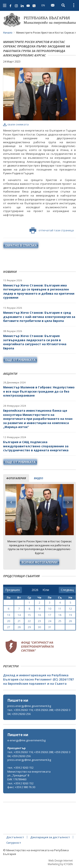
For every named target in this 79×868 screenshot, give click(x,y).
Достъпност (15, 837)
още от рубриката (20, 360)
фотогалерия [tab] (16, 478)
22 (29, 621)
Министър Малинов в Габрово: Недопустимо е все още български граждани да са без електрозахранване (39, 391)
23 (39, 621)
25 (60, 621)
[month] (46, 590)
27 (9, 627)
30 (39, 627)
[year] (35, 590)
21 (19, 621)
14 (19, 615)
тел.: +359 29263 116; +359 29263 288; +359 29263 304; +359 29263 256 (39, 712)
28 (19, 627)
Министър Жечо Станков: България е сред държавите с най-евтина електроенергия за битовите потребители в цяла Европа (39, 317)
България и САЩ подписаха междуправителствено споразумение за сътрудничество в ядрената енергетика (36, 446)
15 (29, 615)
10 (50, 609)
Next (68, 502)
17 (50, 615)
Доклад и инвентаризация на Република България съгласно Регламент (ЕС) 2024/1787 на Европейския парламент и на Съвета (38, 679)
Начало (8, 33)
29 (29, 627)
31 (50, 627)
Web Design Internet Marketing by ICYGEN (60, 862)
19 (70, 615)
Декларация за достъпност (50, 837)
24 (50, 621)
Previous (11, 502)
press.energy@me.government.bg (29, 706)
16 (39, 615)
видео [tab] (38, 478)
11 (60, 609)
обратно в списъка (21, 245)
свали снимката (16, 124)
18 (60, 615)
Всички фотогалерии (39, 562)
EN (43, 5)
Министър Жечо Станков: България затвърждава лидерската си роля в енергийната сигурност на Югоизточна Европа (35, 342)
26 (70, 621)
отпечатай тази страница (52, 230)
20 (9, 621)
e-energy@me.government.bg (26, 740)
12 (70, 609)
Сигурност (14, 843)
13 (9, 615)
